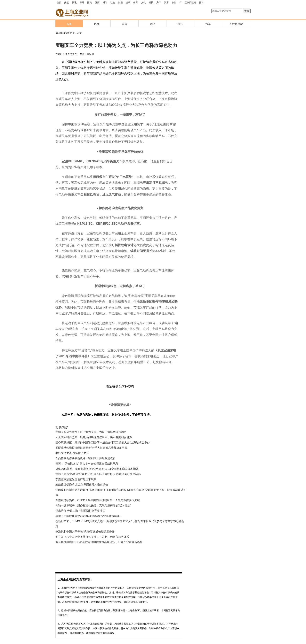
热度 (67, 3)
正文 (79, 33)
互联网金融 (190, 3)
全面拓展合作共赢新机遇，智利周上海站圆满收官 (85, 458)
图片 (202, 3)
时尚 (105, 3)
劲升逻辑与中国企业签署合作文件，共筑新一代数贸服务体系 (92, 537)
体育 (136, 3)
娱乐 (128, 3)
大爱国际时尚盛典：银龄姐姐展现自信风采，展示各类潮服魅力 (94, 437)
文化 (143, 3)
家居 (82, 3)
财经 (120, 3)
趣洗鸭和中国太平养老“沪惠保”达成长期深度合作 (85, 532)
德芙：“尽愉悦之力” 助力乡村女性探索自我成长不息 (87, 464)
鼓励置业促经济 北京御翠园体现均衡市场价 (82, 485)
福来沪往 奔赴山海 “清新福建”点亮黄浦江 (80, 511)
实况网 (90, 54)
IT (181, 3)
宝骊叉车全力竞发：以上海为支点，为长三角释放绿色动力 (91, 432)
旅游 (174, 3)
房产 (159, 3)
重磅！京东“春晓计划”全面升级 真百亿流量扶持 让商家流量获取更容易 (98, 474)
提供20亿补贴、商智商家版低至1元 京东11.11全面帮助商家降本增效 (97, 469)
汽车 (166, 3)
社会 (113, 3)
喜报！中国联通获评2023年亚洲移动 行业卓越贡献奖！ (89, 516)
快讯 (74, 3)
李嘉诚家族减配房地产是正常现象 (76, 479)
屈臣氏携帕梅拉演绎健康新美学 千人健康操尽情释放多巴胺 (91, 448)
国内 (90, 3)
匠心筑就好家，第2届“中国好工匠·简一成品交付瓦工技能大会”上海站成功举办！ (104, 442)
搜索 (247, 11)
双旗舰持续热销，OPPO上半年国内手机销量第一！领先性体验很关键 (98, 500)
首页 (59, 3)
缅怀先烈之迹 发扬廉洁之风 (72, 453)
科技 (151, 3)
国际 (97, 3)
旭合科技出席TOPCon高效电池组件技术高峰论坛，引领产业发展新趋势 (99, 542)
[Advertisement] (118, 556)
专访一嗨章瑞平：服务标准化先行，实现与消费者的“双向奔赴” (93, 505)
